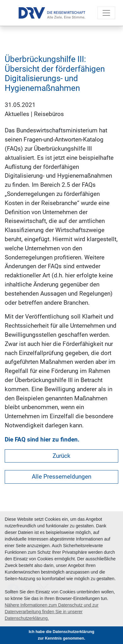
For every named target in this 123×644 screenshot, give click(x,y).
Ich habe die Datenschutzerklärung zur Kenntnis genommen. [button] (61, 635)
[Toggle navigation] (106, 13)
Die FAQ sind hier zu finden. (42, 439)
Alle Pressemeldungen (61, 477)
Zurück (61, 456)
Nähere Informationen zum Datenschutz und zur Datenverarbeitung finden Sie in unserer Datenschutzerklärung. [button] (52, 612)
